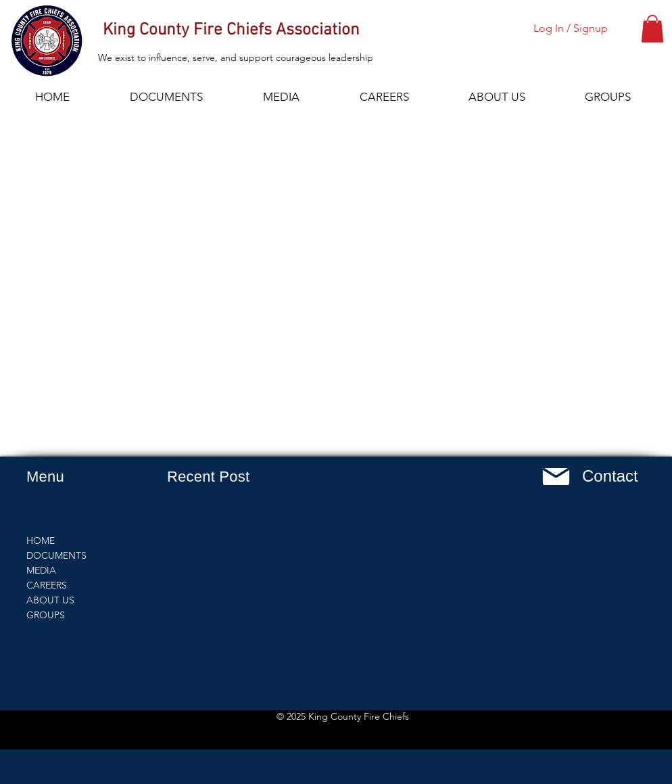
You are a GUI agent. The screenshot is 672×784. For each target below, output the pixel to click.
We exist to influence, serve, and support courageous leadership (236, 57)
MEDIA (41, 570)
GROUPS (46, 615)
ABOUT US (50, 600)
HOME (41, 540)
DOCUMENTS (56, 555)
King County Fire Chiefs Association (231, 30)
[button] (652, 29)
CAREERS (47, 585)
